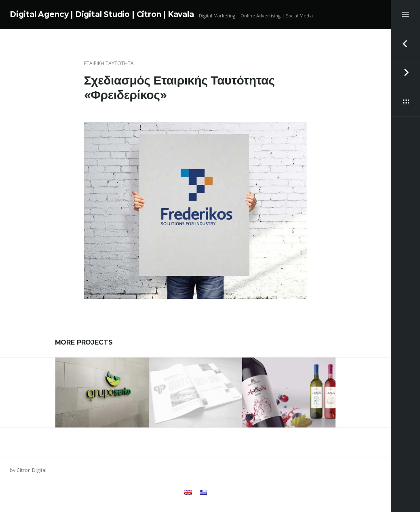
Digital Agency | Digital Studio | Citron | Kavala (102, 14)
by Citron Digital (28, 470)
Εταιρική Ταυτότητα (109, 63)
